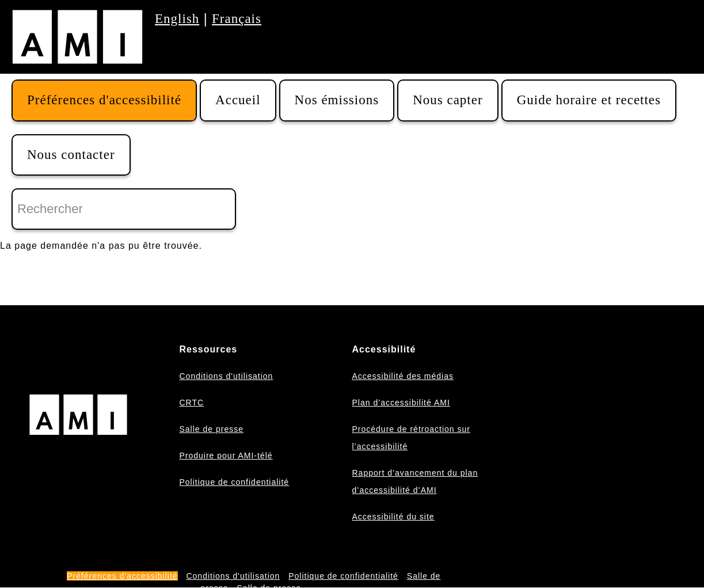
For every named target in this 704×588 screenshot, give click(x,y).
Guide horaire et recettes (589, 100)
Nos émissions (337, 100)
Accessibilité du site (393, 517)
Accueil (238, 100)
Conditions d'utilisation (226, 376)
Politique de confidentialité (234, 482)
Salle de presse (211, 429)
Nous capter (448, 100)
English (177, 19)
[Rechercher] (124, 209)
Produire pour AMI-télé (226, 456)
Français (237, 19)
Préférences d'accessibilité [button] (104, 100)
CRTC (191, 403)
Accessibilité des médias (403, 376)
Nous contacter (71, 155)
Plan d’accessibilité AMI (401, 403)
